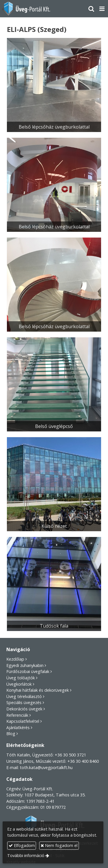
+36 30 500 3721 (70, 755)
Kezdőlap (15, 659)
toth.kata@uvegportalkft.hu (46, 767)
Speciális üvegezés (24, 702)
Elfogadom (22, 845)
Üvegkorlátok (19, 684)
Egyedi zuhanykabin (25, 665)
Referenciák (17, 715)
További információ (26, 855)
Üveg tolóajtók (21, 678)
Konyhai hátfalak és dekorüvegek (38, 690)
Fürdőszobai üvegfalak (28, 671)
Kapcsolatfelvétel (23, 721)
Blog (11, 734)
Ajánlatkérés (18, 728)
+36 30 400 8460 (83, 761)
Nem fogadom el (59, 845)
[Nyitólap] (26, 9)
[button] (102, 9)
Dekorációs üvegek (24, 709)
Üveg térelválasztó (24, 696)
